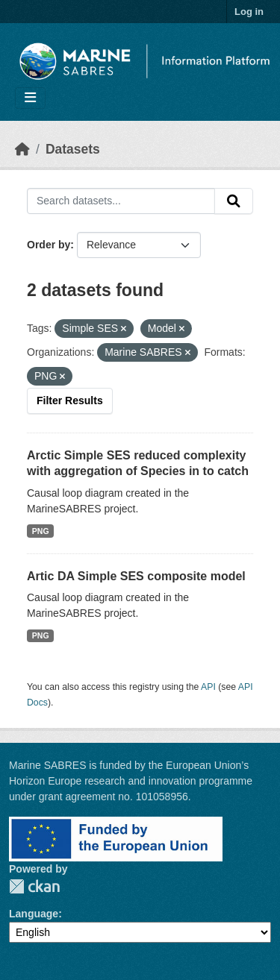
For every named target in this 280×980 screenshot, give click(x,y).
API (208, 687)
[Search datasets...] (121, 201)
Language (34, 914)
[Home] (22, 149)
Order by (49, 245)
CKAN (34, 886)
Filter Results (70, 401)
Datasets (73, 149)
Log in (249, 12)
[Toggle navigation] (30, 98)
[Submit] (234, 201)
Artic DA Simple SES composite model (136, 576)
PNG (41, 531)
